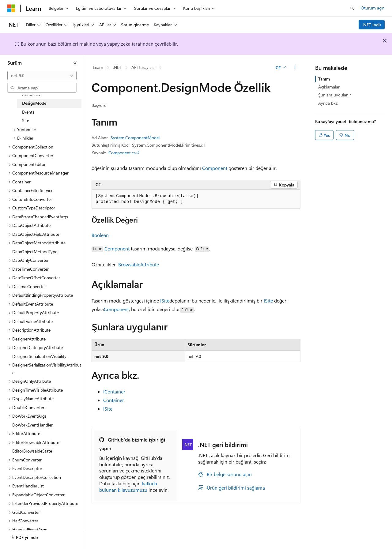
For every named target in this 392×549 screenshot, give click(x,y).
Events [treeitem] (28, 112)
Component (215, 168)
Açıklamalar (329, 87)
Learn (98, 67)
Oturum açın (373, 8)
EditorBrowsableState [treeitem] (32, 451)
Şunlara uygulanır (335, 95)
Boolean (100, 235)
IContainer (114, 391)
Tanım (324, 79)
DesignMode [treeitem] (34, 103)
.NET (117, 67)
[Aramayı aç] (352, 8)
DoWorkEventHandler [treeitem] (32, 425)
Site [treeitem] (26, 120)
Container (114, 400)
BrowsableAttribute (139, 264)
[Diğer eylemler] (295, 68)
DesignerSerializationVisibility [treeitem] (39, 356)
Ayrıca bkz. (328, 103)
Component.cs (122, 153)
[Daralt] (75, 63)
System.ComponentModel (135, 138)
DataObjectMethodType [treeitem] (35, 252)
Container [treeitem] (31, 94)
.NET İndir (372, 25)
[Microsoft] (11, 8)
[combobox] (42, 76)
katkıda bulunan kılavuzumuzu (128, 487)
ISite (165, 301)
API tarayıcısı (143, 67)
